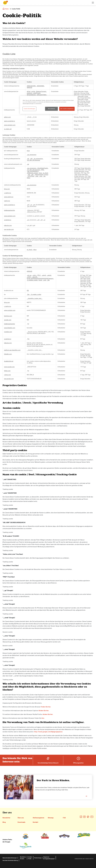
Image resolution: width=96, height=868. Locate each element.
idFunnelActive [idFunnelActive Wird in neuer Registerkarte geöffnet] (31, 95)
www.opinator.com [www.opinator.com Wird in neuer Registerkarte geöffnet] (10, 125)
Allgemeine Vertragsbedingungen (49, 858)
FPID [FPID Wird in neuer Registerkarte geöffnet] (43, 170)
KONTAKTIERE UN (79, 859)
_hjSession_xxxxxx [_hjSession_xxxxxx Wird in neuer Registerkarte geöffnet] (33, 173)
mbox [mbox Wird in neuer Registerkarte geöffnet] (28, 178)
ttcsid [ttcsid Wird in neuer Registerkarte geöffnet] (40, 280)
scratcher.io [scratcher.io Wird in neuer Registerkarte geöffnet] (8, 220)
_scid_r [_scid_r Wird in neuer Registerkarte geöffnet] (35, 275)
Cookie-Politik (30, 858)
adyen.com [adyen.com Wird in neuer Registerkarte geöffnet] (7, 117)
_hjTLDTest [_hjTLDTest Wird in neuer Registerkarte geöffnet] (31, 176)
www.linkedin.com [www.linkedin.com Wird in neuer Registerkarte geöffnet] (10, 328)
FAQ (64, 818)
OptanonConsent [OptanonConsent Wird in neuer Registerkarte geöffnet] (41, 92)
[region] (49, 105)
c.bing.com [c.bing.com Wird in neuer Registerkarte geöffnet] (7, 375)
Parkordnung (38, 858)
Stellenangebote (39, 818)
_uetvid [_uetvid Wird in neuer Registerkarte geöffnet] (44, 275)
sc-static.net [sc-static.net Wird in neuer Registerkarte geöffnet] (8, 129)
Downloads (21, 822)
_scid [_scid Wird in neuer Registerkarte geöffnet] (45, 280)
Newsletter (6, 818)
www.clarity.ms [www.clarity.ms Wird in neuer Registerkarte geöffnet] (9, 197)
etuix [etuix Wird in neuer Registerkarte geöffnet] (28, 151)
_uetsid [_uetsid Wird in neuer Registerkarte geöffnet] (49, 275)
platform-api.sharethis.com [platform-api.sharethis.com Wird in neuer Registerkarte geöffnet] (12, 350)
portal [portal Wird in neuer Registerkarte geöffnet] (33, 92)
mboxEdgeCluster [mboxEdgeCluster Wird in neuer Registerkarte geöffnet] (43, 168)
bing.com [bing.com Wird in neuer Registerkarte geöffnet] (7, 189)
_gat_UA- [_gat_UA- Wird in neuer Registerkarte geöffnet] (35, 277)
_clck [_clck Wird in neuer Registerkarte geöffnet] (41, 176)
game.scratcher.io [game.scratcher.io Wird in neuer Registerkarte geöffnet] (10, 121)
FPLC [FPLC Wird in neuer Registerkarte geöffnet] (39, 275)
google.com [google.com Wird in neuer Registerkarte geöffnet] (8, 320)
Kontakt (36, 822)
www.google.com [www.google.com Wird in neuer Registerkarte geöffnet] (9, 367)
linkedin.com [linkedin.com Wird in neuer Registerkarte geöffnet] (8, 354)
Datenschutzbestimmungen (10, 858)
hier (43, 718)
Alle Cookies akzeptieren (67, 109)
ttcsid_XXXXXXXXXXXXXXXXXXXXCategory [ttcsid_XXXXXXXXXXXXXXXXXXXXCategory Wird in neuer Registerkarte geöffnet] (40, 279)
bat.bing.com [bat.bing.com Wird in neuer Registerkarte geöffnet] (8, 316)
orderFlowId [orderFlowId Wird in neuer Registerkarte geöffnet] (37, 93)
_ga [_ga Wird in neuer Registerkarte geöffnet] (28, 159)
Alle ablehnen (52, 109)
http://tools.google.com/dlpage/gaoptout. (48, 732)
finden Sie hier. (46, 707)
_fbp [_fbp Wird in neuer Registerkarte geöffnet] (48, 280)
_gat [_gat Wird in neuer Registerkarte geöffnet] (32, 175)
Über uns (21, 818)
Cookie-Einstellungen (29, 109)
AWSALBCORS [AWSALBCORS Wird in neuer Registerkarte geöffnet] (31, 86)
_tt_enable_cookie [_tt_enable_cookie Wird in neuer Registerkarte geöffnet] (32, 280)
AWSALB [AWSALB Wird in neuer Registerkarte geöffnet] (29, 88)
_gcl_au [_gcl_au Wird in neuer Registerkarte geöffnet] (29, 275)
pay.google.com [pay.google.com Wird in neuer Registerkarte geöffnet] (9, 229)
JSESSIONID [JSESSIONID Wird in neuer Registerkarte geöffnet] (40, 86)
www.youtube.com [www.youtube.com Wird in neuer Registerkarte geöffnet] (10, 310)
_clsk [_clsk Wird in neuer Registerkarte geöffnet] (37, 176)
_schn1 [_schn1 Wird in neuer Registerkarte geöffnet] (29, 277)
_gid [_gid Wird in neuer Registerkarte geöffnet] (31, 159)
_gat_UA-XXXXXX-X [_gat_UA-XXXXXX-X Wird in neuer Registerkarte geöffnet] (33, 171)
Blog (4, 822)
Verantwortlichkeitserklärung (10, 860)
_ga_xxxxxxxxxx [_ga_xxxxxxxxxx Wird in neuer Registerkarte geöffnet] (32, 155)
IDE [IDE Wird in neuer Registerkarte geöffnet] (28, 291)
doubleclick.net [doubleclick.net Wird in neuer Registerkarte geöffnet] (9, 361)
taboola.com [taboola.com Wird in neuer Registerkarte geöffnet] (8, 226)
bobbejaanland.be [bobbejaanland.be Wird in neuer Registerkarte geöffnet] (9, 210)
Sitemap (51, 818)
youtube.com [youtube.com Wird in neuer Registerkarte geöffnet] (8, 332)
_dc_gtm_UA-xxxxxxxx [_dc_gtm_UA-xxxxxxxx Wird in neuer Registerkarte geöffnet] (33, 160)
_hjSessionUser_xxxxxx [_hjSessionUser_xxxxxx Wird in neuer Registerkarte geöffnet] (41, 175)
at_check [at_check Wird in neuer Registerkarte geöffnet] (45, 173)
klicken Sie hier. (44, 710)
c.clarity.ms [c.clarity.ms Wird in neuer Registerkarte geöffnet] (8, 193)
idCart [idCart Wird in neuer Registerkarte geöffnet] (29, 92)
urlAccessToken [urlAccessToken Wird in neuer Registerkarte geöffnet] (42, 95)
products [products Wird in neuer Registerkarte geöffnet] (30, 93)
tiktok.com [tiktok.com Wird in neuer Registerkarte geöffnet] (7, 371)
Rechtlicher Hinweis (23, 858)
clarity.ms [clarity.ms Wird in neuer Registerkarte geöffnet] (7, 201)
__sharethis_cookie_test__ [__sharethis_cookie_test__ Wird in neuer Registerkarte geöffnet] (35, 299)
